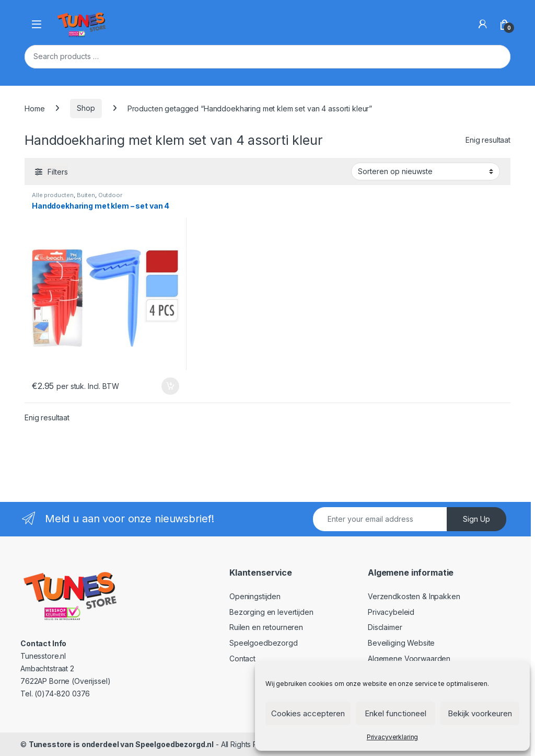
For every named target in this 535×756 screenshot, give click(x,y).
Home (34, 108)
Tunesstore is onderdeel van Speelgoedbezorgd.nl (121, 744)
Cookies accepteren (308, 713)
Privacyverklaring (393, 737)
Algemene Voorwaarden (409, 658)
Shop (86, 108)
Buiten (86, 195)
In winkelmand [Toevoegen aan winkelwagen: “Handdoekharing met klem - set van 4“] (170, 386)
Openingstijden (255, 596)
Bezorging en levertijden (271, 612)
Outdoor (110, 195)
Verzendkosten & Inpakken (414, 596)
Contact (242, 658)
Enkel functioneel (396, 713)
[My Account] (483, 24)
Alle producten (53, 195)
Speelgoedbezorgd (264, 643)
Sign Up (476, 519)
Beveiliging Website (401, 643)
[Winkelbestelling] (426, 171)
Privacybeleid (391, 612)
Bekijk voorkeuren (480, 713)
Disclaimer (385, 627)
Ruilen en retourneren (266, 627)
